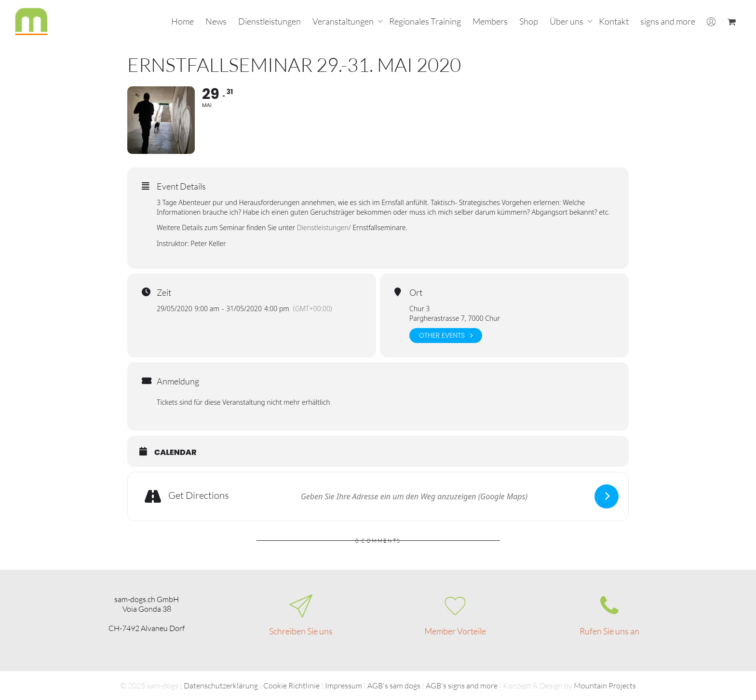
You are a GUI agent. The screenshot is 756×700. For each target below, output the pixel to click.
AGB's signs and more (462, 686)
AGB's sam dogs (394, 686)
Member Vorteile (455, 631)
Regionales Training (425, 21)
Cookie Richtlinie (291, 686)
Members (490, 21)
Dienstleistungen (270, 21)
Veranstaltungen (344, 21)
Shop (529, 21)
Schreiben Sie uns (301, 631)
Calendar (175, 453)
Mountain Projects (605, 686)
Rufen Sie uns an (609, 631)
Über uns (567, 21)
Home (182, 21)
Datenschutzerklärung (221, 686)
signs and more (668, 21)
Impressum (344, 686)
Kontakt (614, 21)
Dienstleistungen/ (324, 227)
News (216, 21)
